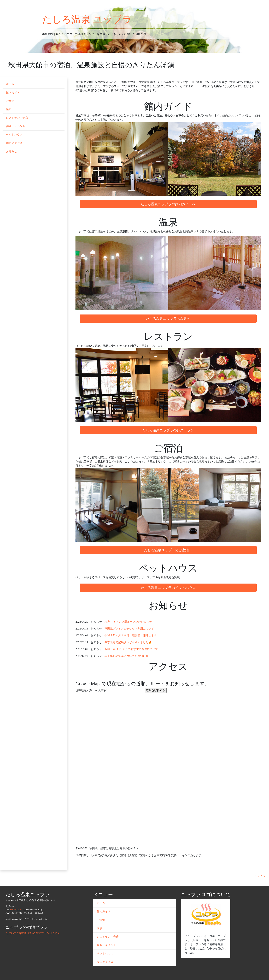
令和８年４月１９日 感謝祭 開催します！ (132, 635)
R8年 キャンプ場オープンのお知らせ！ (129, 622)
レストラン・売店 (17, 118)
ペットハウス (14, 135)
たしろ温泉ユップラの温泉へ (168, 319)
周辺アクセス (14, 143)
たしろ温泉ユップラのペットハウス (168, 588)
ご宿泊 (10, 101)
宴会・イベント (16, 126)
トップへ (259, 876)
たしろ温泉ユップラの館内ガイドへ (168, 204)
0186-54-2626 (15, 910)
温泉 (9, 109)
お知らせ (11, 151)
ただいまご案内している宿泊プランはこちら (33, 933)
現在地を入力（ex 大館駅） (92, 690)
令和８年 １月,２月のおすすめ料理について (131, 649)
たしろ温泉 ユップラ (87, 19)
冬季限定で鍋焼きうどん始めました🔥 (128, 642)
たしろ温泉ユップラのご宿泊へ (168, 550)
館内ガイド (13, 93)
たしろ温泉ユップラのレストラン (168, 430)
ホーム (10, 84)
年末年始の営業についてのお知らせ (126, 656)
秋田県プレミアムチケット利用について (129, 629)
